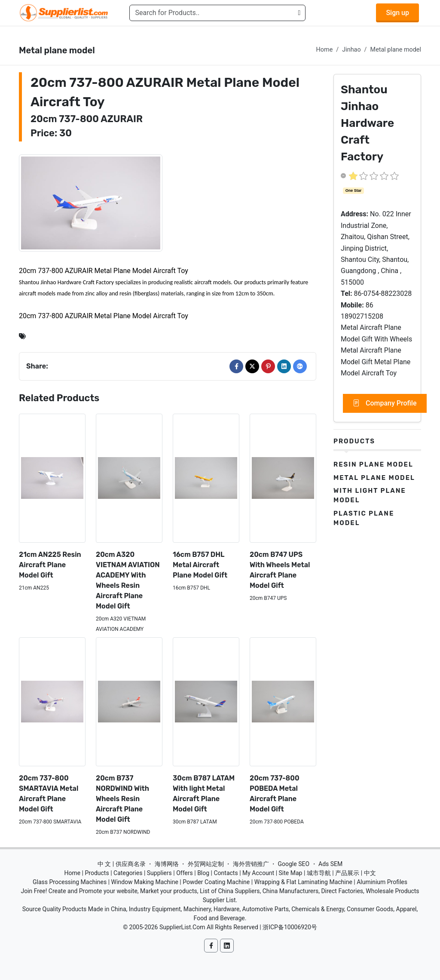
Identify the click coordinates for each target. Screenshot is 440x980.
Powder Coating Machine (216, 882)
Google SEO (293, 864)
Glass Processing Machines (70, 882)
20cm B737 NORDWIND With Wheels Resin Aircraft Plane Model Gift (122, 799)
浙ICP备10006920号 (290, 927)
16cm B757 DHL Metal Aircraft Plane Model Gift (200, 565)
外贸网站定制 (206, 864)
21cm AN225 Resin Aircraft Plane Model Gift (50, 565)
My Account (258, 873)
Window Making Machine (145, 882)
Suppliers (159, 873)
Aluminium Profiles (382, 882)
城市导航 (319, 873)
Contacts (226, 873)
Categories (128, 873)
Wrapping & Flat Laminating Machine (303, 882)
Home (325, 50)
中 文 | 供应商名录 (122, 864)
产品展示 (347, 873)
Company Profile (385, 403)
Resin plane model (373, 464)
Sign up (397, 13)
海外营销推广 (251, 864)
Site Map (291, 873)
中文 (370, 873)
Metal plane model (396, 50)
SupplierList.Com (182, 927)
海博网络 (167, 864)
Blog (203, 873)
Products (354, 441)
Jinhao (351, 50)
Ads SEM (330, 864)
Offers (185, 873)
